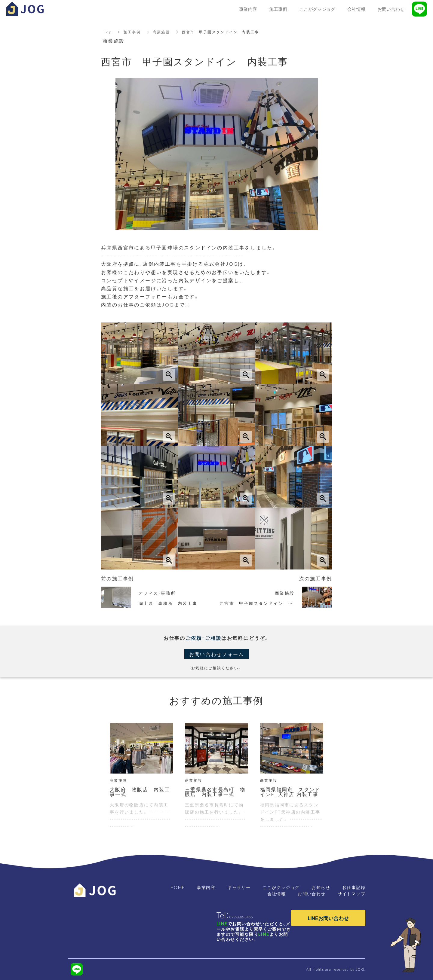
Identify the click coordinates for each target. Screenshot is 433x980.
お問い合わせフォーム (217, 654)
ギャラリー (239, 887)
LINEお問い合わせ (328, 918)
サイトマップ (352, 893)
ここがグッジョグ (281, 887)
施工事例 (132, 32)
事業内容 (206, 887)
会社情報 (277, 893)
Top (108, 32)
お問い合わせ (312, 893)
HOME (178, 887)
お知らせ (321, 887)
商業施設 (161, 32)
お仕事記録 (354, 887)
